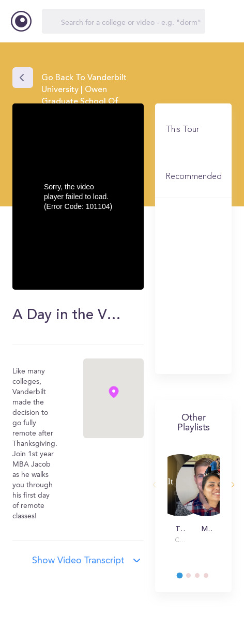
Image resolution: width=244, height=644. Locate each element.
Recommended (194, 177)
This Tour (182, 130)
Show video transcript (78, 561)
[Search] (124, 21)
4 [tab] (211, 578)
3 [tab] (202, 578)
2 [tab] (193, 578)
